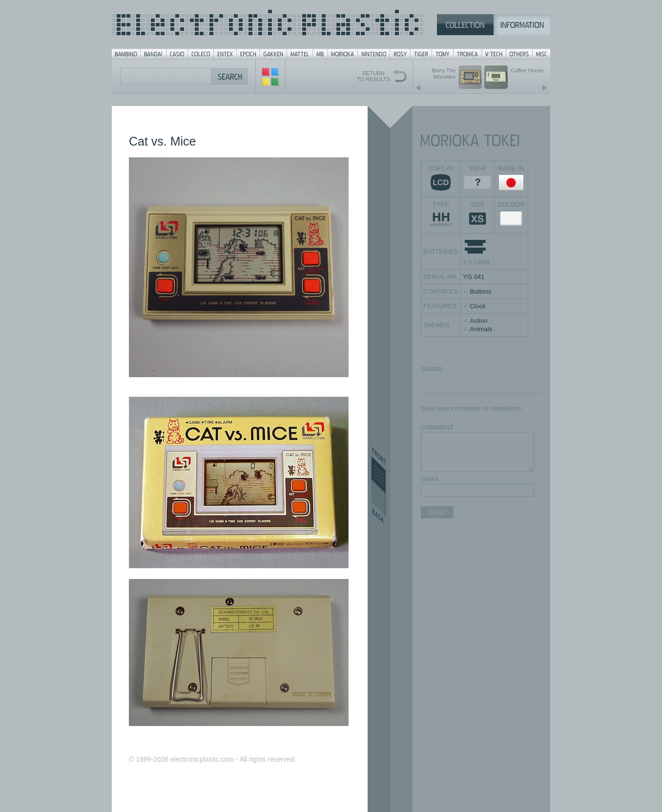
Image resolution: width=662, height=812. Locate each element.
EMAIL (430, 479)
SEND (437, 512)
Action (478, 321)
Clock (478, 306)
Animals (481, 329)
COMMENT (437, 427)
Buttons (480, 291)
